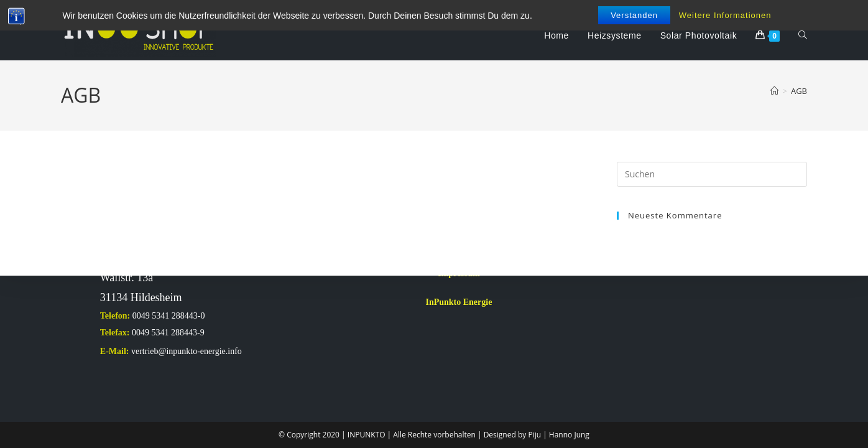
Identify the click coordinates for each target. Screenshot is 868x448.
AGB (799, 91)
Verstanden (634, 15)
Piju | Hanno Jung (559, 435)
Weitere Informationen (725, 15)
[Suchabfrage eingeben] (712, 174)
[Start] (774, 91)
